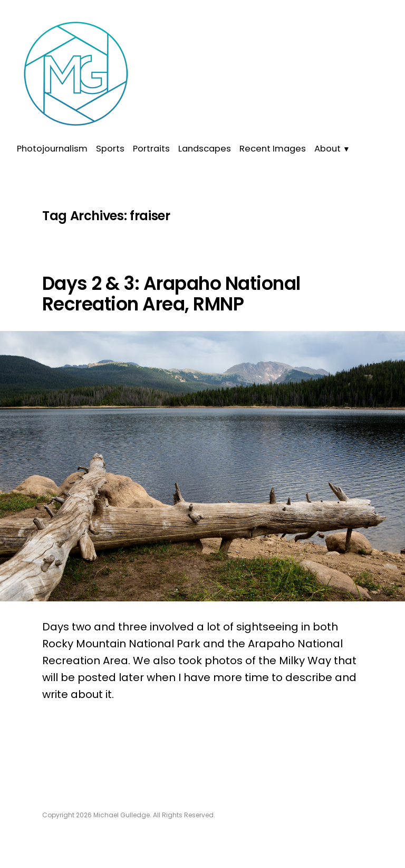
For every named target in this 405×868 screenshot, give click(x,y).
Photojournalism (52, 149)
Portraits (151, 149)
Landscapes (205, 149)
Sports (110, 149)
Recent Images (273, 149)
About (327, 149)
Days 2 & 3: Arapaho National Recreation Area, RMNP (171, 294)
